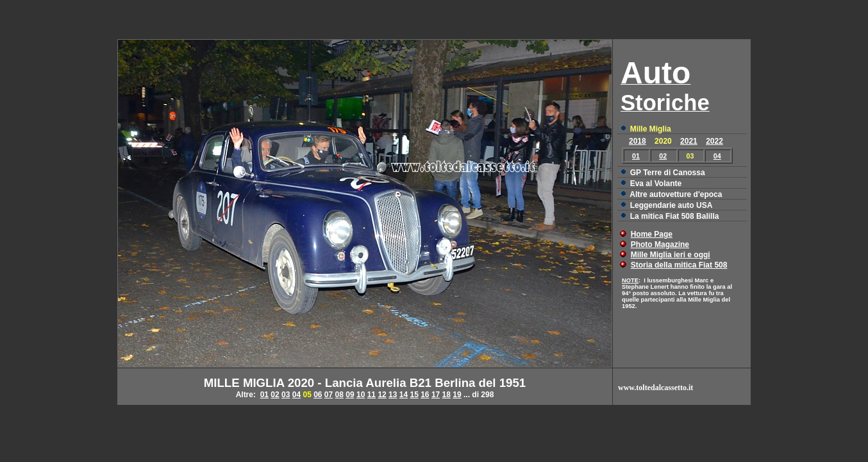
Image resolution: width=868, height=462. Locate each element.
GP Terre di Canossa (668, 173)
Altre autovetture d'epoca (676, 194)
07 (329, 395)
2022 (714, 141)
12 (382, 395)
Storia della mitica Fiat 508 (679, 265)
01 (636, 156)
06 (318, 395)
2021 (689, 141)
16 (425, 395)
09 (350, 395)
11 (371, 395)
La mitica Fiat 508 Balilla (675, 216)
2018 (638, 141)
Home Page (652, 234)
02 (663, 156)
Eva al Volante (656, 184)
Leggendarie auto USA (672, 205)
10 (361, 395)
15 (414, 395)
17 (436, 395)
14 (404, 395)
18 (447, 395)
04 (717, 156)
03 (286, 395)
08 (339, 395)
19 (457, 395)
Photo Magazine (660, 244)
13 (393, 395)
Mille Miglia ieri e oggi (671, 255)
